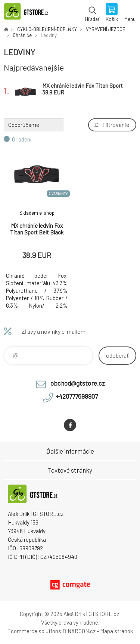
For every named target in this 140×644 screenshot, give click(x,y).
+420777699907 (77, 396)
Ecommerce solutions (34, 631)
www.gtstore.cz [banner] (29, 13)
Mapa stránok (116, 631)
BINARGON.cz (79, 631)
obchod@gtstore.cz (78, 383)
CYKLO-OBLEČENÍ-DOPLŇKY (47, 29)
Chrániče (22, 35)
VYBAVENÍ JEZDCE (106, 29)
